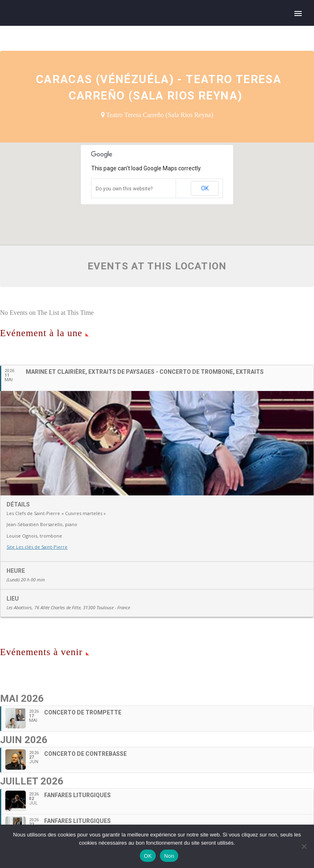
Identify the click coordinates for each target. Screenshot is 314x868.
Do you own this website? (124, 189)
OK (205, 188)
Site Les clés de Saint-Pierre (37, 547)
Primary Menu (298, 14)
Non (169, 856)
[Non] (304, 846)
